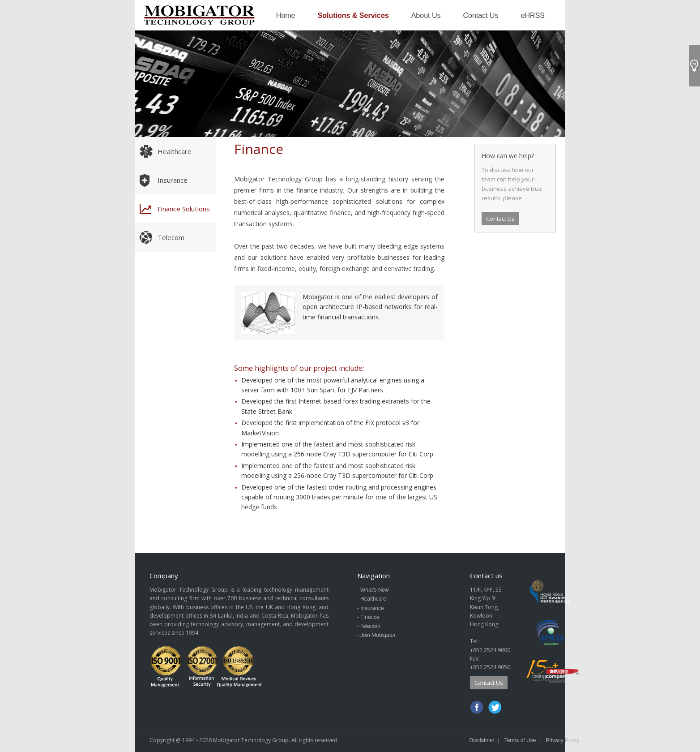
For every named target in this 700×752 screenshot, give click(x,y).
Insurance (173, 180)
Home (286, 15)
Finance (370, 617)
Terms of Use (520, 740)
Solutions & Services (353, 15)
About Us (426, 15)
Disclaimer (482, 740)
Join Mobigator (378, 635)
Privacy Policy (562, 740)
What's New (375, 590)
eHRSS (533, 15)
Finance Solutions (184, 209)
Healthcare (175, 151)
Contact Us (481, 15)
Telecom (171, 237)
